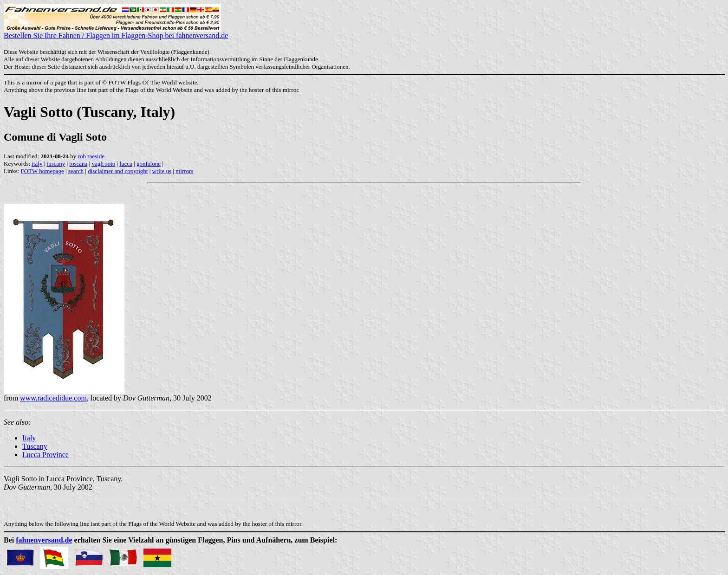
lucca (126, 164)
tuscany (56, 164)
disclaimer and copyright (118, 171)
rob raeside (91, 156)
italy (37, 164)
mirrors (184, 171)
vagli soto (103, 164)
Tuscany (35, 446)
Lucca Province (45, 455)
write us (162, 171)
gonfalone (149, 164)
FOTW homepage (42, 171)
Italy (29, 438)
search (76, 171)
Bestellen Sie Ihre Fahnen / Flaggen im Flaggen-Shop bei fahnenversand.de (116, 32)
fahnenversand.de (44, 540)
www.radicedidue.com (53, 398)
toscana (78, 164)
